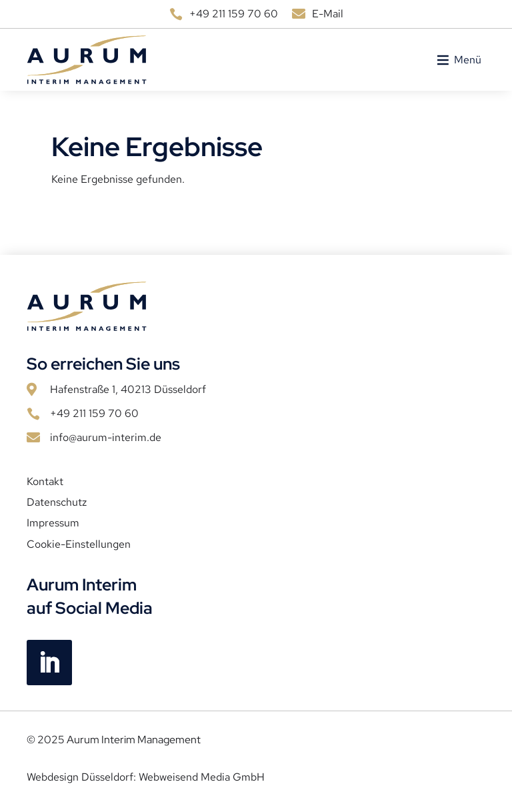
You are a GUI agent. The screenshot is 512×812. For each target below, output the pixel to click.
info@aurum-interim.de (106, 437)
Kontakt (45, 482)
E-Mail (328, 14)
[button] (468, 60)
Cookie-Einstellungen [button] (79, 544)
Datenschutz (57, 502)
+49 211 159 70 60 (234, 14)
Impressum (53, 523)
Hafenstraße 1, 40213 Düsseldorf (128, 389)
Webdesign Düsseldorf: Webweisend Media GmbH (146, 777)
